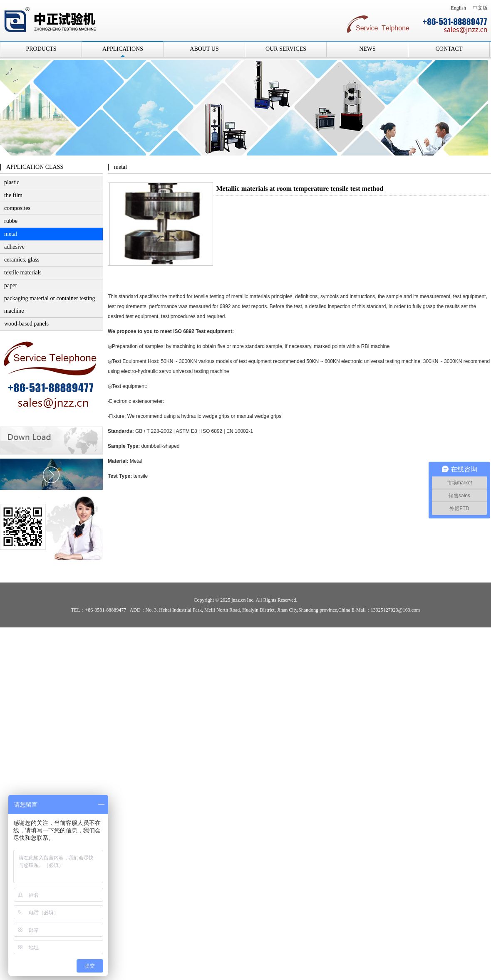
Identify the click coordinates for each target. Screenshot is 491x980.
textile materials (23, 273)
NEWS (367, 49)
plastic (12, 182)
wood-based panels (26, 324)
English (458, 8)
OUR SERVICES (286, 49)
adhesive (14, 247)
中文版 (480, 8)
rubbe (11, 221)
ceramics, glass (22, 260)
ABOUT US (204, 49)
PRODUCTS (41, 49)
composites (17, 208)
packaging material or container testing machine (50, 305)
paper (11, 285)
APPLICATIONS (123, 49)
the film (13, 195)
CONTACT (449, 49)
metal (11, 234)
